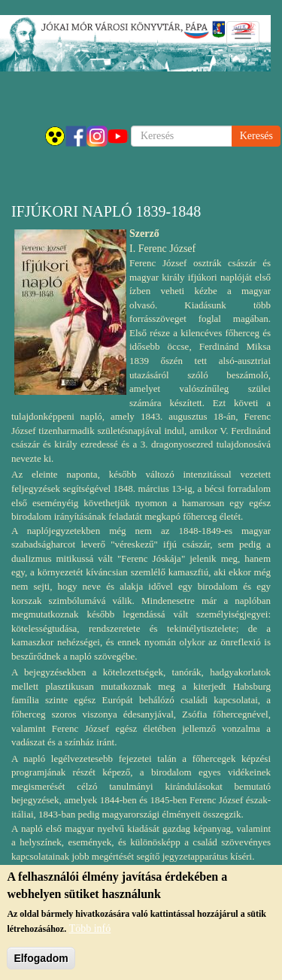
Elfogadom (41, 960)
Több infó (90, 930)
